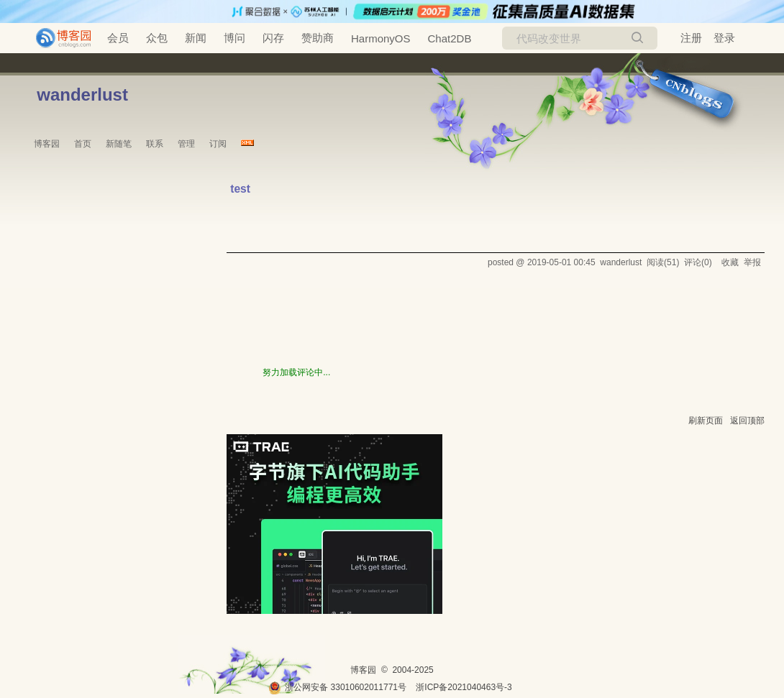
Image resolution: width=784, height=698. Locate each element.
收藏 (730, 262)
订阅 (218, 144)
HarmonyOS (381, 38)
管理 (186, 144)
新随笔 (119, 144)
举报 (752, 262)
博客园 (47, 144)
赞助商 (318, 38)
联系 (155, 144)
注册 (691, 38)
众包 (157, 38)
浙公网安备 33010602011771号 (337, 687)
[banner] (58, 38)
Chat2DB (450, 38)
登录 (724, 38)
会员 (118, 38)
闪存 (273, 38)
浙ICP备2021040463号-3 (464, 687)
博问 (234, 38)
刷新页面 (706, 421)
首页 (83, 144)
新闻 (196, 38)
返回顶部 (747, 421)
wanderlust (82, 95)
